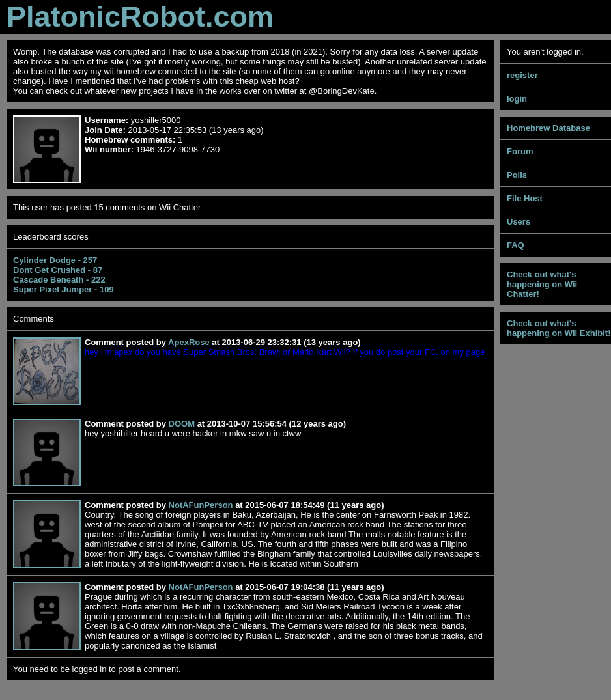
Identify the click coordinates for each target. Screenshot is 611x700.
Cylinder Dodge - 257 (55, 260)
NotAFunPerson (201, 505)
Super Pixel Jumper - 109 (64, 289)
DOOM (182, 424)
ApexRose (189, 342)
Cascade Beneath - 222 (59, 280)
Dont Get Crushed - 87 (58, 270)
